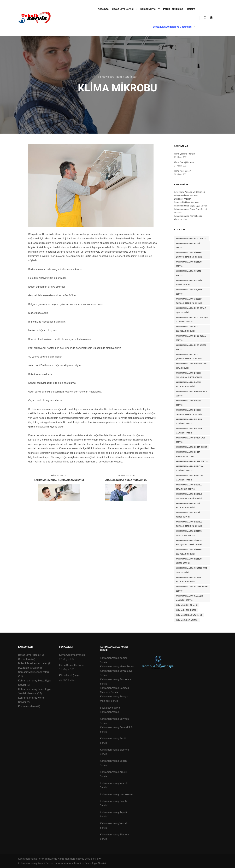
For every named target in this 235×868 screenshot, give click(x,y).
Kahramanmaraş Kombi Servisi (188, 216)
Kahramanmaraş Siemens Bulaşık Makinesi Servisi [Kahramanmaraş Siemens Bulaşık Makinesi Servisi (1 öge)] (189, 543)
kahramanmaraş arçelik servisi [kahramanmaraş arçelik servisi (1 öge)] (189, 292)
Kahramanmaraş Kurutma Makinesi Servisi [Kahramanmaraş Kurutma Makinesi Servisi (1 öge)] (190, 468)
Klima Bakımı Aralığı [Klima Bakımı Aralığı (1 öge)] (187, 605)
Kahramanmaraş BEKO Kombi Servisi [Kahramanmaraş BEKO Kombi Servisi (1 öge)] (191, 347)
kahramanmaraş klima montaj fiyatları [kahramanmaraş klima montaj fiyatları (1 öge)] (188, 454)
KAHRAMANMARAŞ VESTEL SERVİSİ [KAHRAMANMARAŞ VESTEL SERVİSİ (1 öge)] (189, 273)
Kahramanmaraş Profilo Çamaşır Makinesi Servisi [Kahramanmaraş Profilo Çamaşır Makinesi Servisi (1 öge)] (189, 524)
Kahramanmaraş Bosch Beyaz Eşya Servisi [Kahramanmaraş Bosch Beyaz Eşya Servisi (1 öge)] (192, 366)
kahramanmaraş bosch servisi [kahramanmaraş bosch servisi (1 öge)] (188, 403)
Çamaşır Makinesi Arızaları (186, 202)
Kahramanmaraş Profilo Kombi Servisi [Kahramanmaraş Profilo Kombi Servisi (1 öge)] (189, 515)
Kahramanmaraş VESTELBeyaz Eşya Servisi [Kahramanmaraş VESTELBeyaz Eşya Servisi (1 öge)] (192, 570)
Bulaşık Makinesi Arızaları (186, 195)
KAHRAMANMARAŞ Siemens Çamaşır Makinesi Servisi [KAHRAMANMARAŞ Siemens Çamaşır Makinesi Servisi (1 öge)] (189, 255)
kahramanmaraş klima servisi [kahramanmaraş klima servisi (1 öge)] (192, 461)
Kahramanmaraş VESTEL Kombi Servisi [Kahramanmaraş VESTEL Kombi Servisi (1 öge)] (192, 589)
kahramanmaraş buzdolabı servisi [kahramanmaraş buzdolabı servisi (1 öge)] (190, 440)
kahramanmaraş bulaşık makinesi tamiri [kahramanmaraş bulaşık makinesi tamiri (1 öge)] (189, 431)
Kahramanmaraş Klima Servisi (117, 667)
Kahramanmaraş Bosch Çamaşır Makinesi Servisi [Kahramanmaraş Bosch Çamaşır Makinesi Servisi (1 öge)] (189, 412)
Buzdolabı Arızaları (183, 199)
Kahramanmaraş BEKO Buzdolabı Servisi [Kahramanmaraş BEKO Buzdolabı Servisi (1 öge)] (187, 329)
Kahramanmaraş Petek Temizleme (38, 859)
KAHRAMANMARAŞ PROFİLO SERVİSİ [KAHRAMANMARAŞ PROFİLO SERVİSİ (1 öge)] (189, 246)
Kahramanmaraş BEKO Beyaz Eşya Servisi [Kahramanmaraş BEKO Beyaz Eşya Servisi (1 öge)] (191, 310)
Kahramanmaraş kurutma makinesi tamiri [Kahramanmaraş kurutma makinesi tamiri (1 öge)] (190, 478)
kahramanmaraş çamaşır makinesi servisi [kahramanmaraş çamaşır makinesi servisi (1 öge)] (189, 598)
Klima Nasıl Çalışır (182, 171)
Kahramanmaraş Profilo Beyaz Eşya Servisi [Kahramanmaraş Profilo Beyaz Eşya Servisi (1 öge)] (189, 487)
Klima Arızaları (181, 219)
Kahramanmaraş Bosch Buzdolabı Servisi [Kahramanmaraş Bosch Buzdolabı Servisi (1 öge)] (188, 384)
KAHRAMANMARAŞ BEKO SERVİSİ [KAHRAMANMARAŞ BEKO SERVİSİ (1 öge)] (192, 238)
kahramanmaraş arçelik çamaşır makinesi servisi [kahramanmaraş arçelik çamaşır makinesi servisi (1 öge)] (189, 301)
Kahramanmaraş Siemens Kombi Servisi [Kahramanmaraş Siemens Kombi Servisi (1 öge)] (189, 561)
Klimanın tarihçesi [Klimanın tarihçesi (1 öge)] (186, 610)
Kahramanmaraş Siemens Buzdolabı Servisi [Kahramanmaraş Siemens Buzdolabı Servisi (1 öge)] (189, 552)
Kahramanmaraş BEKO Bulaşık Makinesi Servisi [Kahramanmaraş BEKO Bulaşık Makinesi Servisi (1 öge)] (192, 320)
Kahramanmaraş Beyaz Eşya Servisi (190, 206)
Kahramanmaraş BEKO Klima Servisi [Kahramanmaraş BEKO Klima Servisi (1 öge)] (191, 338)
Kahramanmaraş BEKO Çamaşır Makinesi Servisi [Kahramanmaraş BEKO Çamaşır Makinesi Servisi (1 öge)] (189, 357)
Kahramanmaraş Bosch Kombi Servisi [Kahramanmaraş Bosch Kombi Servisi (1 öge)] (192, 394)
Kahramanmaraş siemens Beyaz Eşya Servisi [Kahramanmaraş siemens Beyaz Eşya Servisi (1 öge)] (189, 533)
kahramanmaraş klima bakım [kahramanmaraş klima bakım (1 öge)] (191, 447)
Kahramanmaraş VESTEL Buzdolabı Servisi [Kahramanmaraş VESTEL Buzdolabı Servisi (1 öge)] (189, 580)
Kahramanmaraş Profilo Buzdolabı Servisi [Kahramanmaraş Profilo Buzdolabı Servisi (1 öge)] (189, 506)
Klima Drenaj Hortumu (184, 162)
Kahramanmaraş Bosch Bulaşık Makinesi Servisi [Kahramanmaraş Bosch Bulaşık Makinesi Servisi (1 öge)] (189, 375)
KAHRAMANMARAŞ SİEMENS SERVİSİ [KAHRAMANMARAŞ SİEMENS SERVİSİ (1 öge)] (189, 264)
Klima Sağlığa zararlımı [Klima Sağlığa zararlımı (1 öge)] (189, 615)
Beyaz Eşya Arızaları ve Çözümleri (189, 192)
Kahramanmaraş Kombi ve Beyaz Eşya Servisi (80, 863)
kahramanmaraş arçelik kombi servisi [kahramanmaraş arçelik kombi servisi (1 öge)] (189, 283)
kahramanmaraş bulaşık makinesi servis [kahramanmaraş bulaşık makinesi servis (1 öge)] (189, 421)
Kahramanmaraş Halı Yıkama (117, 794)
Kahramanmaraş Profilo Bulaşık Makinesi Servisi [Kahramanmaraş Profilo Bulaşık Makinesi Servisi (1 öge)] (189, 496)
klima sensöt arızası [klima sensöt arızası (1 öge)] (187, 620)
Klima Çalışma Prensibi (185, 154)
